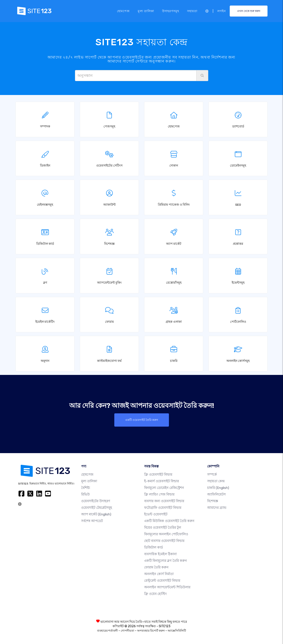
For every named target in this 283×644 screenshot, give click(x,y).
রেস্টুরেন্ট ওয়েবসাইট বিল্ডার (162, 581)
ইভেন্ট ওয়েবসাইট (156, 514)
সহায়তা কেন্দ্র (216, 481)
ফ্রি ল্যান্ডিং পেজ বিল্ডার (159, 494)
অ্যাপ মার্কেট (96, 514)
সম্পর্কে (212, 475)
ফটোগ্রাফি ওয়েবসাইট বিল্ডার (163, 508)
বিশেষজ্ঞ (213, 501)
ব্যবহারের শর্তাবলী (107, 631)
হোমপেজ (123, 11)
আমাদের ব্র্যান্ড (217, 508)
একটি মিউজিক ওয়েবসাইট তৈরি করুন (169, 521)
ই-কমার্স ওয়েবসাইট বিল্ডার (162, 481)
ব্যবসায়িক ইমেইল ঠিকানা (160, 554)
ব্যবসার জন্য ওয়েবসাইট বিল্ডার (164, 501)
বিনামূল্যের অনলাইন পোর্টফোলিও (166, 534)
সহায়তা (192, 11)
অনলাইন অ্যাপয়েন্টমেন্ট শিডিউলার (167, 587)
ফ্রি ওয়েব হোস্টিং (155, 594)
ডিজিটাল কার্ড (154, 547)
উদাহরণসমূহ (171, 11)
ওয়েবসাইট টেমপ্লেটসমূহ (97, 508)
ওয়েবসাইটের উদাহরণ (96, 501)
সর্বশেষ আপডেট (92, 521)
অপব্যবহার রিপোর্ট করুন (151, 631)
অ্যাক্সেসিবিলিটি (177, 631)
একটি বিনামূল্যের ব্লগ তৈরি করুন (165, 561)
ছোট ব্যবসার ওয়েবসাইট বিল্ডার (164, 541)
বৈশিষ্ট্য (86, 488)
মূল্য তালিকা (146, 11)
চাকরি (218, 488)
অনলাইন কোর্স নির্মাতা (159, 574)
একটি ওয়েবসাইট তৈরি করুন (141, 420)
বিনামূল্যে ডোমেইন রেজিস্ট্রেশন (164, 488)
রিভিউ (85, 494)
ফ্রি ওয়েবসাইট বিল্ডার (158, 475)
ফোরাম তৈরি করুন (156, 567)
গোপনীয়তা (127, 631)
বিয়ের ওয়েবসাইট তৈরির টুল (163, 528)
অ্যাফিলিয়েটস (216, 494)
